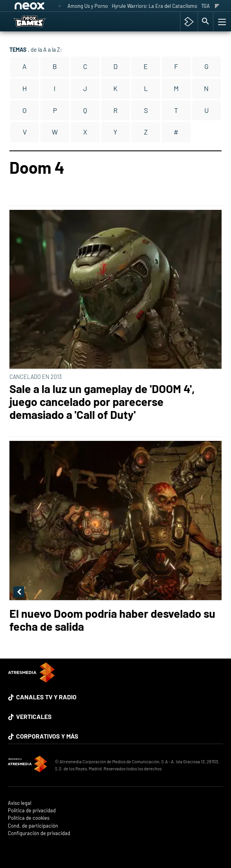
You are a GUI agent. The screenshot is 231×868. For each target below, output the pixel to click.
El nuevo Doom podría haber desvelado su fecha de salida (112, 620)
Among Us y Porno (88, 6)
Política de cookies (29, 818)
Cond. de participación (33, 826)
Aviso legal (20, 803)
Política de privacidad (32, 811)
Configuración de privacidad (39, 833)
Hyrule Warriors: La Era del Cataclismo (155, 6)
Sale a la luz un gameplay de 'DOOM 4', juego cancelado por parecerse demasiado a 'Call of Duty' (102, 401)
